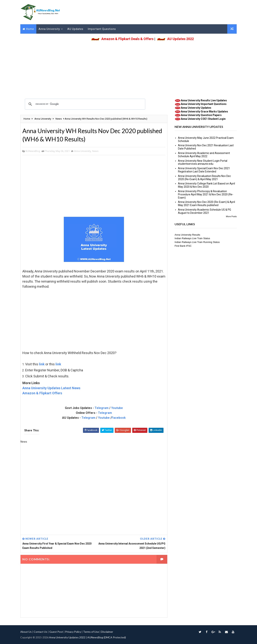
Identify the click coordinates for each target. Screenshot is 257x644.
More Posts (231, 217)
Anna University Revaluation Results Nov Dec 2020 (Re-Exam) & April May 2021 (204, 178)
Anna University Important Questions (204, 104)
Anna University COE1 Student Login (203, 119)
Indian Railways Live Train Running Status (197, 242)
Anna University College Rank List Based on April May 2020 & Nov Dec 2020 (206, 185)
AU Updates (75, 29)
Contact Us (40, 632)
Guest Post (56, 632)
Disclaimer (107, 632)
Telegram (102, 408)
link (42, 364)
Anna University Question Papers (201, 115)
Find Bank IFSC (183, 246)
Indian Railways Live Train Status (192, 238)
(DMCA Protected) (115, 637)
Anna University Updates (196, 108)
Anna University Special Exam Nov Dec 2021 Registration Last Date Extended (204, 170)
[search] (84, 104)
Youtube (117, 408)
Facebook (119, 418)
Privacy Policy (73, 632)
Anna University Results (187, 235)
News (95, 151)
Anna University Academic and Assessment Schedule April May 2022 (204, 155)
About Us (26, 632)
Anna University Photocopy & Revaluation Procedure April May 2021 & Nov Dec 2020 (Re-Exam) (206, 194)
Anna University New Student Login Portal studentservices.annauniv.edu (203, 162)
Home (30, 29)
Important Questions (102, 29)
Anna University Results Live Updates (204, 100)
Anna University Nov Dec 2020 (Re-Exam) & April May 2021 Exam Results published (206, 204)
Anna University (49, 29)
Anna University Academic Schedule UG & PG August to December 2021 (205, 211)
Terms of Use (91, 632)
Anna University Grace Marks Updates (204, 112)
